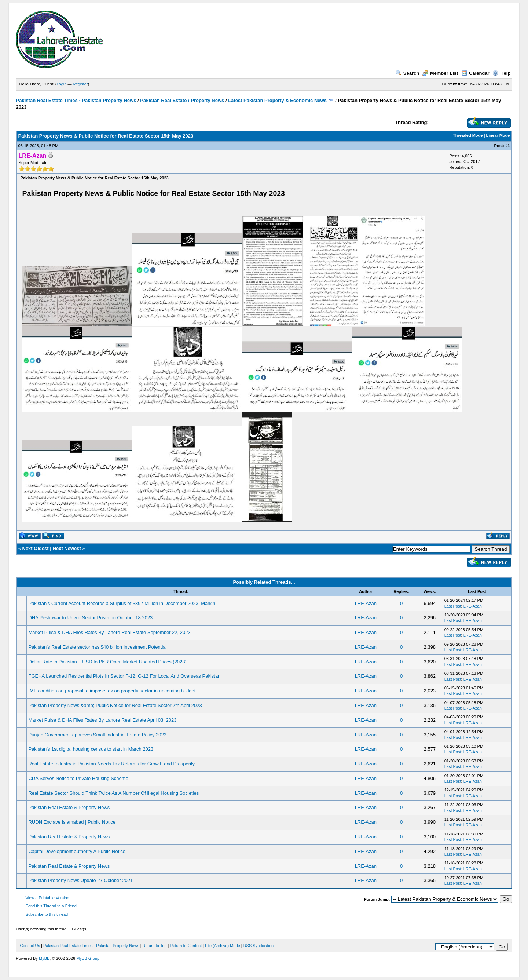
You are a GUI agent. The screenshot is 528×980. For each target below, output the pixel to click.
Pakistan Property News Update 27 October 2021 (80, 880)
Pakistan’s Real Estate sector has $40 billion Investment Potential (97, 647)
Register (80, 84)
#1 (507, 146)
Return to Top (155, 946)
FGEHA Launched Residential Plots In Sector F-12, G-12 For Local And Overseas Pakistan (124, 676)
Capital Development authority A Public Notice (77, 851)
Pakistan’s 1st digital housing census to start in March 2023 (91, 749)
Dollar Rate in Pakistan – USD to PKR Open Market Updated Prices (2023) (107, 662)
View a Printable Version (47, 898)
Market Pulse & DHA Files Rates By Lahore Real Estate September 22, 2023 (109, 632)
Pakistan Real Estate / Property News (182, 100)
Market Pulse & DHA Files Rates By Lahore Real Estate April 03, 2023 (102, 720)
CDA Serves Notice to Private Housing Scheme (78, 778)
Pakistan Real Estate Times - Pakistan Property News (77, 100)
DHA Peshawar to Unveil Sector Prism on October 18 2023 (90, 618)
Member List (440, 73)
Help (501, 73)
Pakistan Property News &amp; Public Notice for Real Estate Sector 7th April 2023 (115, 705)
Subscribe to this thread (47, 914)
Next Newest (67, 548)
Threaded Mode (468, 135)
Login (62, 84)
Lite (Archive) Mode (222, 946)
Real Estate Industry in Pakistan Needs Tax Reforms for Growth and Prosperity (111, 764)
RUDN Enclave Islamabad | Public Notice (72, 822)
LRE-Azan (366, 603)
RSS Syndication (259, 946)
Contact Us (30, 946)
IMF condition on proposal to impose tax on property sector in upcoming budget (112, 691)
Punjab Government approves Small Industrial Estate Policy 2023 (97, 735)
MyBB (44, 958)
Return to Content (186, 946)
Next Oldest (35, 548)
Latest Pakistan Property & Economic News (277, 100)
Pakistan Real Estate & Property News (69, 807)
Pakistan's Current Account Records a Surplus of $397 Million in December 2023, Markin (122, 603)
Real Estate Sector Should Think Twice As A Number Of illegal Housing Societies (113, 793)
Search (407, 73)
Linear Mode (498, 135)
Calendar (475, 73)
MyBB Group (88, 958)
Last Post (453, 606)
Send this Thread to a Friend (51, 906)
